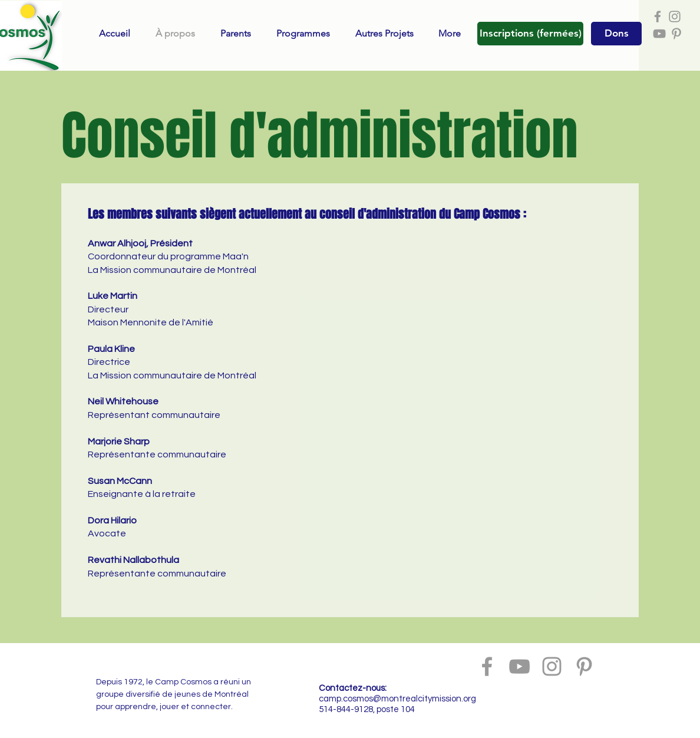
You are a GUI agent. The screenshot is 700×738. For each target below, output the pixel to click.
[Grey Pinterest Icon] (676, 34)
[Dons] (616, 34)
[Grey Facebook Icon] (658, 17)
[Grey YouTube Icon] (659, 34)
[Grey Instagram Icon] (675, 17)
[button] (530, 34)
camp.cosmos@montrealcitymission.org (397, 699)
